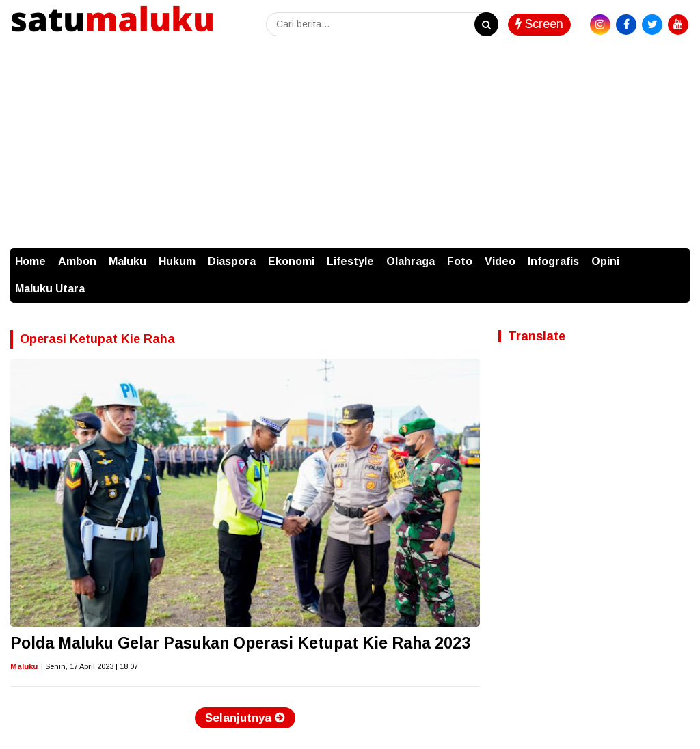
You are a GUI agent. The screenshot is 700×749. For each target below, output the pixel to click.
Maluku (127, 261)
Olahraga (410, 261)
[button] (676, 255)
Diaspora (232, 261)
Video (500, 261)
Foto (460, 261)
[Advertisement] (350, 146)
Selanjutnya (245, 718)
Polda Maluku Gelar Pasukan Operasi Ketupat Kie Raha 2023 (240, 643)
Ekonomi (291, 261)
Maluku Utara (50, 289)
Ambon (77, 261)
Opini (605, 261)
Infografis (553, 261)
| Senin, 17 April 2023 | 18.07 (90, 666)
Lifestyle (350, 261)
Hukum (177, 261)
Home (30, 261)
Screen (539, 24)
